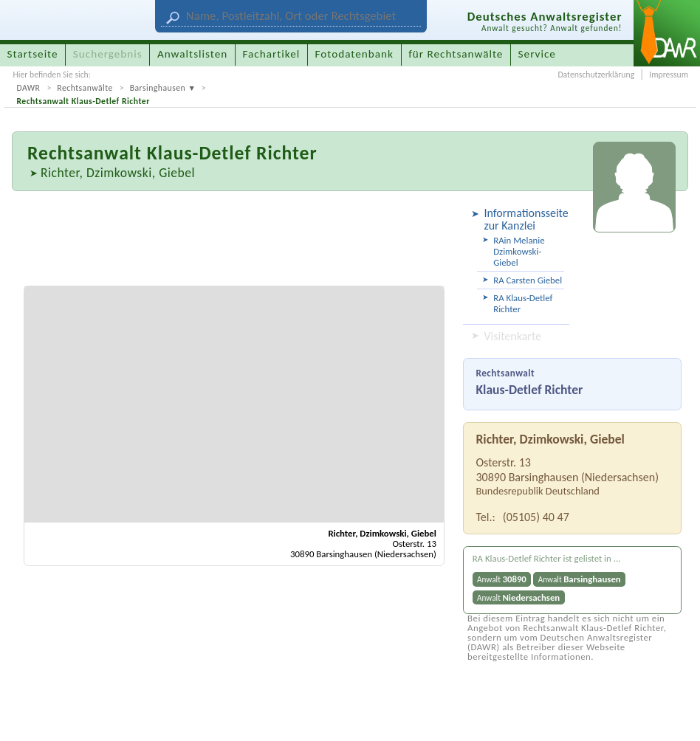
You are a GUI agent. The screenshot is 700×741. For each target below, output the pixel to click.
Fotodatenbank (354, 54)
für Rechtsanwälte (456, 54)
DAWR (28, 88)
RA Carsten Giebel (528, 280)
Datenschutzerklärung (596, 75)
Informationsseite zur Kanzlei (524, 219)
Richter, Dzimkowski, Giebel (118, 173)
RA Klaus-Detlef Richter (523, 303)
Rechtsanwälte (85, 88)
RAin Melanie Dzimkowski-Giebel (519, 251)
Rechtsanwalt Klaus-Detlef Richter (83, 101)
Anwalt (502, 579)
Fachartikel (271, 54)
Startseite (33, 54)
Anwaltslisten (192, 54)
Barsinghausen (158, 88)
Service (537, 54)
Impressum (669, 75)
